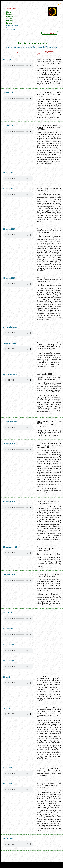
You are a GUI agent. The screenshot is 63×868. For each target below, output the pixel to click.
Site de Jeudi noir (50, 33)
